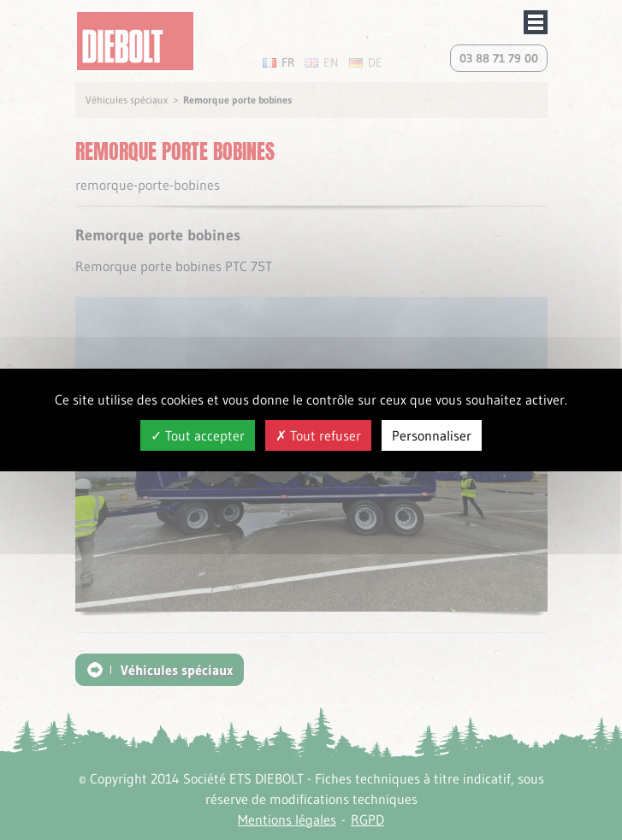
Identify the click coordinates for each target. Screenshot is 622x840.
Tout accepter (198, 435)
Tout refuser (318, 435)
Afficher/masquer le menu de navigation (536, 22)
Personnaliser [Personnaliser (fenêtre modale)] (432, 435)
